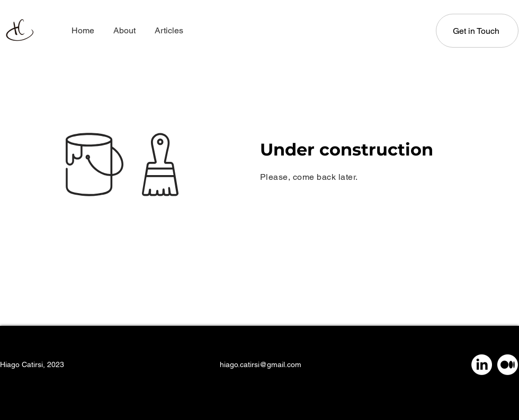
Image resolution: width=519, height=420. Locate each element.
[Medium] (508, 365)
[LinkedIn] (482, 365)
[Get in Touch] (477, 31)
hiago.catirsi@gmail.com (261, 364)
